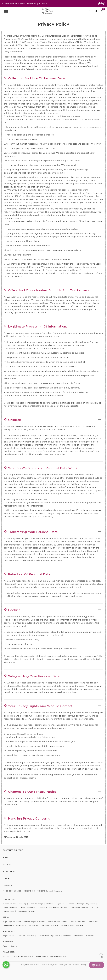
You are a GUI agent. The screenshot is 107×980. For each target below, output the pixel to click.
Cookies (14, 610)
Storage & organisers (86, 904)
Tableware (93, 922)
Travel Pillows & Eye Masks (49, 936)
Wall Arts (6, 956)
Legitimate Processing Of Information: (37, 326)
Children (15, 420)
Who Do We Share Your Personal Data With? (43, 468)
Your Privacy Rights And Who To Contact (40, 706)
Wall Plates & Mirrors (80, 908)
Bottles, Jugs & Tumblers (34, 922)
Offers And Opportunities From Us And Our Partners (49, 290)
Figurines (60, 904)
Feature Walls (8, 911)
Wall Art (95, 908)
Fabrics (71, 904)
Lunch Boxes (33, 925)
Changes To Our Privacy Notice (32, 792)
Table (5, 946)
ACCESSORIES (9, 931)
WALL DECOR (9, 952)
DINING (6, 917)
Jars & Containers (78, 922)
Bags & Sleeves (9, 936)
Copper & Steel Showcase (72, 925)
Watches (67, 936)
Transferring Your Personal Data (33, 532)
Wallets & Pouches (26, 936)
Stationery (78, 936)
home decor (9, 899)
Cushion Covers (9, 904)
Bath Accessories (28, 908)
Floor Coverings (36, 904)
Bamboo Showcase (50, 925)
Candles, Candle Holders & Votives (53, 908)
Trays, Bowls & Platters (58, 922)
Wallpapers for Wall (26, 911)
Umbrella (90, 936)
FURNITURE (8, 942)
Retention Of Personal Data (29, 574)
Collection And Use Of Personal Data (36, 78)
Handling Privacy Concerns (29, 818)
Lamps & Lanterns (10, 908)
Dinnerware (7, 925)
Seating (14, 946)
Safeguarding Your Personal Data (34, 676)
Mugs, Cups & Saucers (12, 922)
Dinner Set (20, 925)
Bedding (23, 904)
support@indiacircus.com (53, 728)
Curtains (50, 904)
